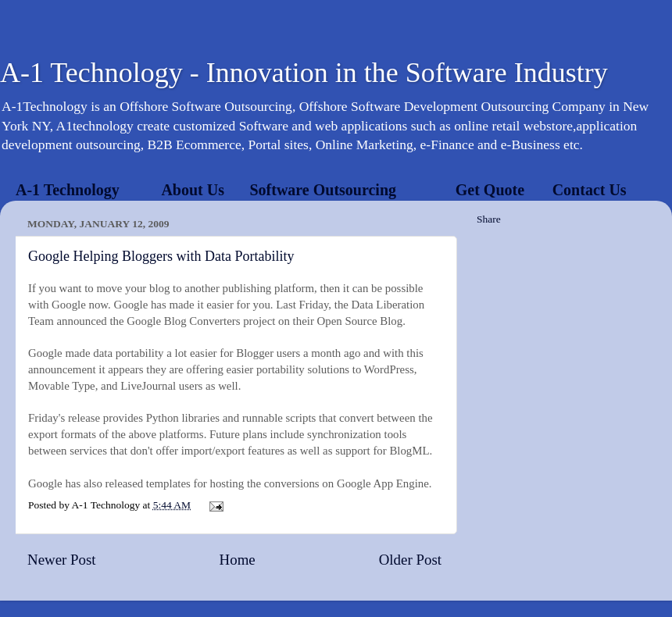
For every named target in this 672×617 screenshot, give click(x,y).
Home (238, 560)
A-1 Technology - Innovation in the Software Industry (304, 73)
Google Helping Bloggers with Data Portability (161, 256)
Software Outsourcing (323, 190)
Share (489, 219)
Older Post (410, 560)
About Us (193, 190)
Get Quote (490, 190)
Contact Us (590, 190)
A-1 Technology (68, 190)
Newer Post (62, 560)
